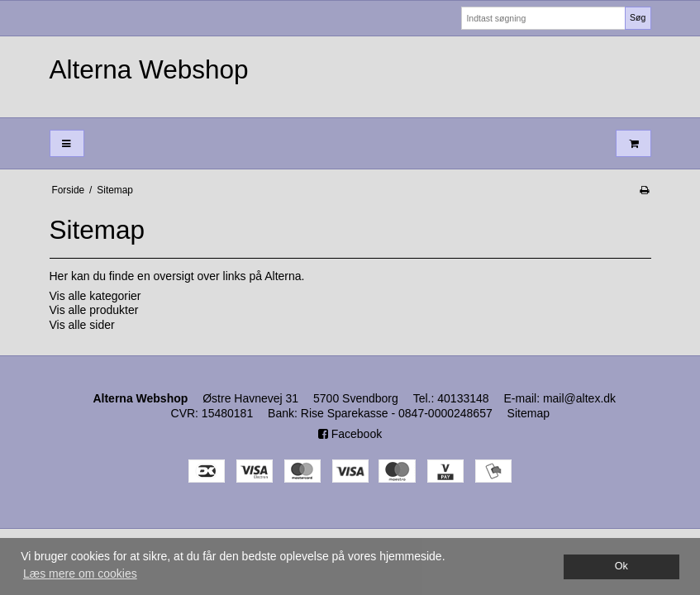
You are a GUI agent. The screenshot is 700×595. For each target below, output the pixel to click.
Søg (638, 17)
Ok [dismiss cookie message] (621, 566)
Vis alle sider (82, 325)
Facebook (350, 434)
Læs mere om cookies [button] (80, 574)
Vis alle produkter (94, 310)
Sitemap (529, 413)
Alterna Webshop (149, 69)
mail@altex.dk (579, 398)
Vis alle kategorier (95, 296)
